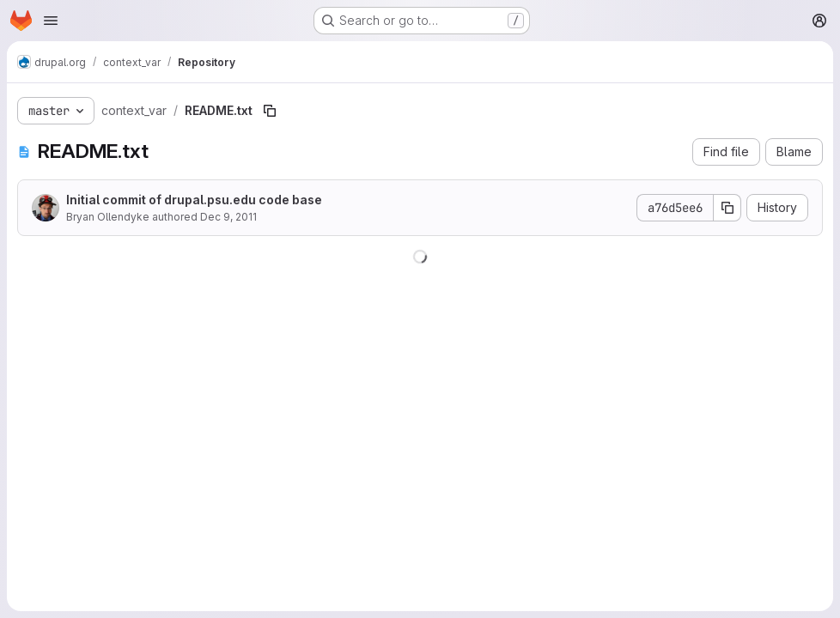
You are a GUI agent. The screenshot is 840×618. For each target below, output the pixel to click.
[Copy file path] (270, 111)
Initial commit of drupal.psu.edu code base (194, 200)
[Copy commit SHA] (727, 208)
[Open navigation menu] (51, 21)
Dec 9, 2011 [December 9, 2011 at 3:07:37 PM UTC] (228, 217)
